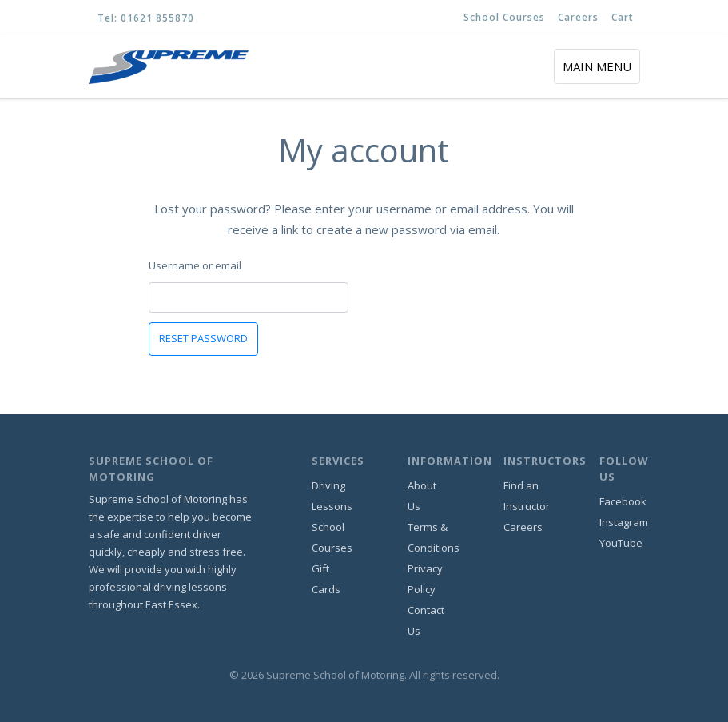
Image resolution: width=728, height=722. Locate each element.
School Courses (504, 17)
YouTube (621, 543)
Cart (623, 17)
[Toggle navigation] (597, 66)
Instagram (624, 522)
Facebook (623, 501)
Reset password (203, 338)
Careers (578, 17)
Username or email (195, 265)
